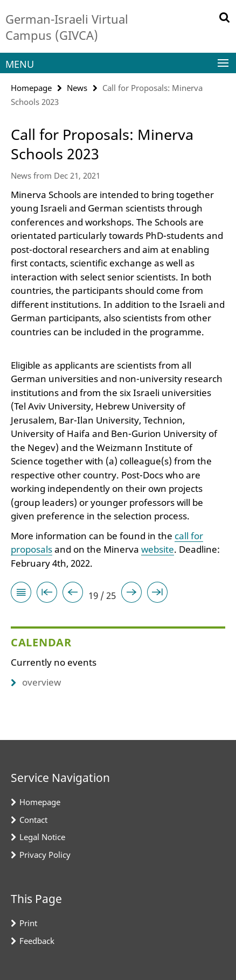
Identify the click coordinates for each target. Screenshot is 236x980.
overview (36, 682)
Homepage (31, 88)
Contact (33, 820)
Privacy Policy (45, 855)
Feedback (37, 941)
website (158, 549)
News (77, 88)
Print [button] (28, 923)
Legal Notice (42, 837)
